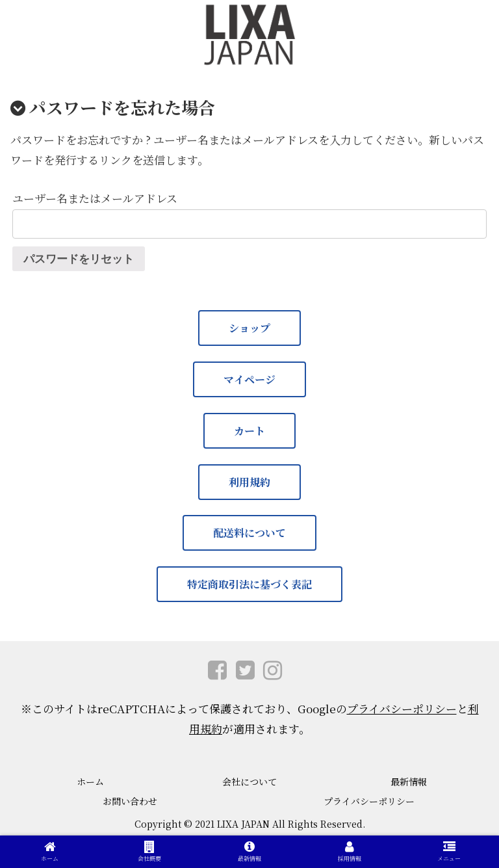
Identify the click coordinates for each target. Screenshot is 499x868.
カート (249, 431)
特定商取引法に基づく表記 (249, 584)
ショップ (249, 328)
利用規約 (249, 482)
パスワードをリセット (79, 259)
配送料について (249, 533)
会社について (249, 782)
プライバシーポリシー (402, 708)
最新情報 (409, 782)
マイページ (249, 379)
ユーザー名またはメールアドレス (95, 198)
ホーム (90, 782)
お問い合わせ (130, 801)
